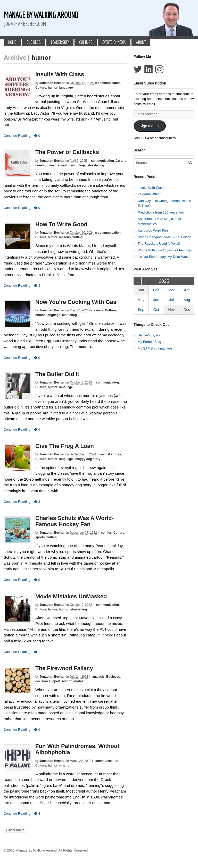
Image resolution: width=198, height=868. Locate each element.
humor (53, 88)
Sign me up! (150, 126)
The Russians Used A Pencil (159, 244)
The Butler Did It (57, 374)
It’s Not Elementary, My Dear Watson (165, 257)
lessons (65, 237)
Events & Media (114, 42)
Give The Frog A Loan (65, 446)
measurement (57, 165)
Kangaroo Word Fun (153, 230)
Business (34, 42)
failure (53, 609)
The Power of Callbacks (67, 152)
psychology (77, 165)
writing (77, 237)
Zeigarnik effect (149, 194)
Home (12, 42)
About (141, 42)
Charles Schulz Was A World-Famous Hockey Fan (75, 521)
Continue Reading (17, 136)
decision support (48, 681)
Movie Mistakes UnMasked (71, 596)
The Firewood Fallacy (64, 668)
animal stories (111, 454)
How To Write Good (61, 224)
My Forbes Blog (149, 342)
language (66, 88)
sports (40, 537)
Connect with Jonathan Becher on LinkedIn (148, 69)
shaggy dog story (87, 459)
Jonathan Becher (52, 83)
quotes (78, 681)
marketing (69, 315)
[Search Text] (162, 163)
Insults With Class (60, 74)
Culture (86, 42)
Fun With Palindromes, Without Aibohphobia (77, 749)
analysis (98, 677)
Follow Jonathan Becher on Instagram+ (159, 69)
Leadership (60, 42)
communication (109, 83)
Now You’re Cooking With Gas (76, 302)
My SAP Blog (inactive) (155, 348)
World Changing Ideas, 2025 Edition (164, 237)
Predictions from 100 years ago (161, 212)
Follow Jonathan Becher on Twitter (138, 69)
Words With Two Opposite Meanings (165, 250)
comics (98, 310)
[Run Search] (190, 162)
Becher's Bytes (149, 335)
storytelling (96, 165)
